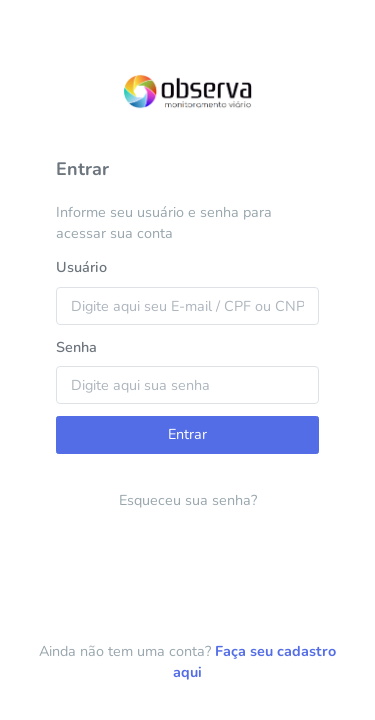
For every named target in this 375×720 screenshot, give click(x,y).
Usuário (81, 267)
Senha (76, 347)
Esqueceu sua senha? (188, 500)
